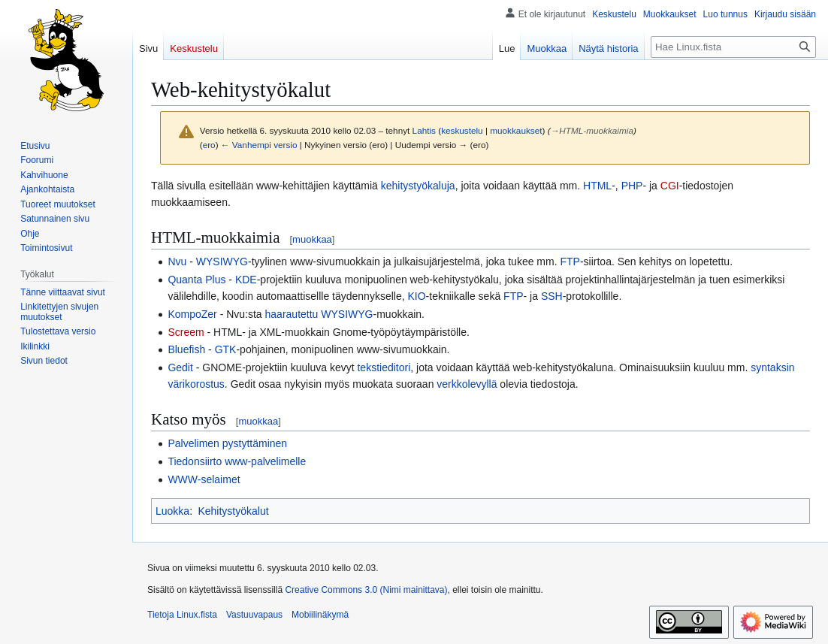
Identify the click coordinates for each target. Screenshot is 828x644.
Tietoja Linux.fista (182, 615)
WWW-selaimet (204, 479)
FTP (570, 262)
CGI (670, 186)
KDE (246, 280)
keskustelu (462, 130)
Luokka (172, 511)
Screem (186, 332)
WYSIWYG (222, 262)
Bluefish (186, 349)
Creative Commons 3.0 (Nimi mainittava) (366, 590)
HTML (597, 186)
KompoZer (192, 314)
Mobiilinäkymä (320, 615)
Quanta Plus (196, 280)
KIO (416, 296)
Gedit (180, 367)
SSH (552, 296)
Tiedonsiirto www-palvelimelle (237, 461)
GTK (226, 349)
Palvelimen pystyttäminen (227, 443)
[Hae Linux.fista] (733, 47)
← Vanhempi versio (259, 145)
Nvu (177, 262)
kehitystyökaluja (418, 186)
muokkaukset (516, 130)
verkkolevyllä (467, 384)
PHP (632, 186)
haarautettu (292, 314)
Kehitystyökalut (233, 511)
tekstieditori (384, 367)
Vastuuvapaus (254, 615)
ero (209, 145)
